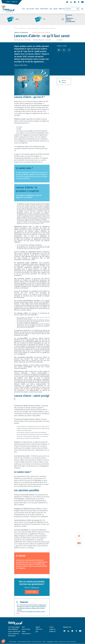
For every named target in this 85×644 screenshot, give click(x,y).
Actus (24, 9)
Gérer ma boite (22, 29)
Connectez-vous (35, 588)
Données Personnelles (37, 642)
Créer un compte (32, 592)
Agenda (55, 9)
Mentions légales (13, 642)
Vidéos (37, 9)
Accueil (16, 29)
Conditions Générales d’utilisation (24, 642)
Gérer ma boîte (30, 9)
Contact (8, 2)
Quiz (51, 9)
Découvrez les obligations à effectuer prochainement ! (70, 19)
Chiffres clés (62, 9)
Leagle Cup (14, 2)
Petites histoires (44, 9)
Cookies (44, 642)
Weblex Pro (53, 632)
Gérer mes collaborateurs (33, 29)
